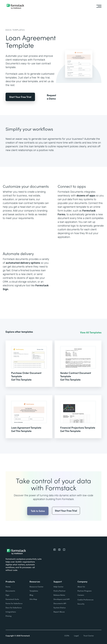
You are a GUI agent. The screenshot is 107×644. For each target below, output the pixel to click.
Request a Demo (51, 97)
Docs (9, 30)
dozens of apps (86, 196)
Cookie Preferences (85, 600)
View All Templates (91, 332)
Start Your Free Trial (20, 97)
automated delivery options (23, 263)
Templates (19, 30)
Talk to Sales (38, 518)
